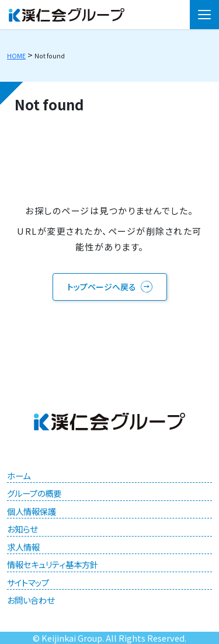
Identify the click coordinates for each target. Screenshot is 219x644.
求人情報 (23, 547)
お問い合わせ (31, 600)
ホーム (19, 476)
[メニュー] (204, 15)
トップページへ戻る (102, 287)
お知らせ (22, 529)
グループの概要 (34, 493)
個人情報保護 (32, 511)
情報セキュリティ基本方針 (53, 564)
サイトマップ (28, 582)
